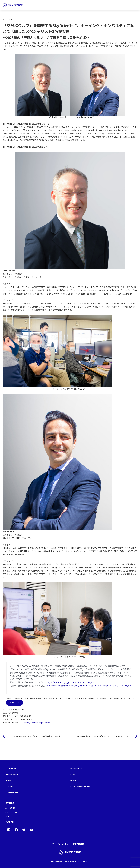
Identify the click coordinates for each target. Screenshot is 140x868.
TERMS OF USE (12, 792)
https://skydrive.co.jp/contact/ (38, 723)
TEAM (73, 774)
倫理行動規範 (78, 844)
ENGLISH (10, 822)
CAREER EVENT (11, 812)
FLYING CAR (11, 768)
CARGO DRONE (77, 768)
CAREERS (10, 803)
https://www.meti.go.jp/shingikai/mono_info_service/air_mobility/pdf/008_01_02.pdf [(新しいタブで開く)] (88, 685)
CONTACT (75, 780)
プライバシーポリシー (60, 844)
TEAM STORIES (11, 817)
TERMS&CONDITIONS (80, 786)
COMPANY (10, 786)
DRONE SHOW (12, 774)
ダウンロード (14, 703)
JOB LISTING (10, 808)
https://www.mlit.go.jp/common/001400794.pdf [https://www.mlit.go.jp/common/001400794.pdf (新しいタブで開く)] (70, 682)
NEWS (8, 780)
